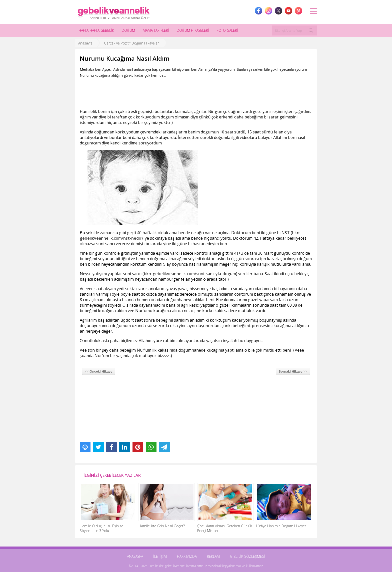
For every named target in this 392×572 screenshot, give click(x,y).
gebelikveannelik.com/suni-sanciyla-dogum (194, 274)
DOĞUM (128, 30)
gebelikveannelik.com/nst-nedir (111, 238)
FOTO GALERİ (227, 30)
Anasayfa (85, 43)
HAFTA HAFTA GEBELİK (96, 30)
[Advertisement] (171, 92)
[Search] (311, 30)
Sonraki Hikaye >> (293, 371)
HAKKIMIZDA (187, 556)
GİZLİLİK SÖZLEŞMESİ (247, 556)
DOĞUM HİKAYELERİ (193, 30)
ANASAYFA (135, 556)
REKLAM (213, 556)
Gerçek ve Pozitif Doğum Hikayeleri (132, 43)
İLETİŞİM (160, 556)
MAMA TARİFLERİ (156, 30)
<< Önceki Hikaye (98, 371)
